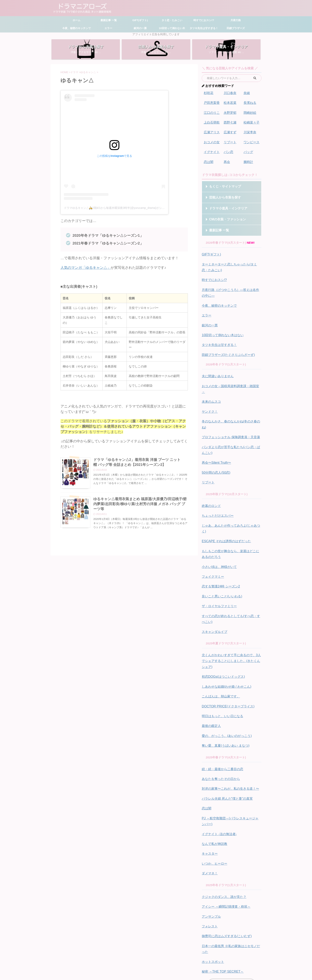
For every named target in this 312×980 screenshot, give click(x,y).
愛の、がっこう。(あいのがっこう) (225, 692)
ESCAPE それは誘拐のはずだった (225, 507)
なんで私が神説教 (214, 795)
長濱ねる (250, 102)
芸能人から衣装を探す (221, 194)
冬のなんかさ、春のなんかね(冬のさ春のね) (231, 404)
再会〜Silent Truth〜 (215, 437)
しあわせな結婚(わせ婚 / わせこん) (225, 645)
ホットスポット (212, 908)
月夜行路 (236, 20)
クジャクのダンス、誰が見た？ (223, 846)
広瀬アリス (211, 130)
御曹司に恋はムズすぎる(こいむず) (225, 884)
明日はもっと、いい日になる (221, 673)
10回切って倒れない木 (172, 28)
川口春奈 (230, 93)
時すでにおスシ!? (204, 20)
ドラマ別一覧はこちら (231, 929)
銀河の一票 (140, 28)
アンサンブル (211, 865)
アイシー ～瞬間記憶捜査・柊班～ (225, 856)
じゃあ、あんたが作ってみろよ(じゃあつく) (231, 498)
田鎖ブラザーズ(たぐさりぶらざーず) (227, 345)
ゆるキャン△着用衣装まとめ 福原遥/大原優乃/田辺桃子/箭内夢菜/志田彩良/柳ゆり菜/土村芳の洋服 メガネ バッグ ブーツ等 (140, 504)
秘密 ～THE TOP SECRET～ (221, 917)
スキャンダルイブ (214, 593)
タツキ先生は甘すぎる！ (204, 28)
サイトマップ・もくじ (138, 952)
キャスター (209, 805)
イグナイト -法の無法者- (218, 786)
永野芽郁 (230, 111)
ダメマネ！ (209, 823)
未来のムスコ (211, 385)
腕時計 (248, 158)
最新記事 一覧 (108, 20)
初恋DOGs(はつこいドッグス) (222, 636)
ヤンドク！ (209, 394)
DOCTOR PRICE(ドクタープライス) (226, 664)
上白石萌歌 (211, 121)
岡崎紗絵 (250, 111)
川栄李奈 (250, 130)
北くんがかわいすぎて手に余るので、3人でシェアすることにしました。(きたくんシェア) (231, 621)
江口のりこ (211, 111)
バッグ (248, 149)
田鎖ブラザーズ (236, 28)
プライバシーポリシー (185, 952)
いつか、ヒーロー (214, 814)
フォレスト (209, 874)
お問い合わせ (162, 952)
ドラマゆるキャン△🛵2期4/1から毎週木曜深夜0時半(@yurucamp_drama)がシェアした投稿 (121, 208)
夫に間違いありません (217, 366)
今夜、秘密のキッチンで (77, 28)
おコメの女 (211, 140)
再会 (227, 158)
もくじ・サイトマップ (221, 183)
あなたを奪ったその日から (220, 734)
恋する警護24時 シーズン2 (220, 550)
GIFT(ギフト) (140, 20)
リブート (230, 140)
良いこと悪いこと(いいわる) (221, 559)
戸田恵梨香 (211, 102)
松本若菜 (230, 102)
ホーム (77, 20)
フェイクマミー (212, 541)
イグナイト (211, 149)
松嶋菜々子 (251, 121)
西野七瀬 (230, 121)
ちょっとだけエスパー (217, 488)
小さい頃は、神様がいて (218, 531)
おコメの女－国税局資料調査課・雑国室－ (230, 376)
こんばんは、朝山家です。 (220, 654)
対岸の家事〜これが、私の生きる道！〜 (229, 743)
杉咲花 (208, 93)
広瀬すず (230, 130)
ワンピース (251, 140)
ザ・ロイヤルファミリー (218, 569)
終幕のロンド (211, 479)
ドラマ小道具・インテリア (224, 205)
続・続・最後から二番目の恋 (221, 724)
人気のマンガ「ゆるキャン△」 (86, 267)
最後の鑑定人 (211, 683)
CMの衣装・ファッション (223, 216)
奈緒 (247, 93)
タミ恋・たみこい (172, 20)
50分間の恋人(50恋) (215, 447)
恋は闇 (208, 158)
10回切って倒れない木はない (221, 327)
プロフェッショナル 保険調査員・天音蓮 (229, 413)
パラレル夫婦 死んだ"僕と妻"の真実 (226, 752)
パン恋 (228, 149)
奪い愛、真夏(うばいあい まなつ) (224, 701)
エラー (108, 28)
